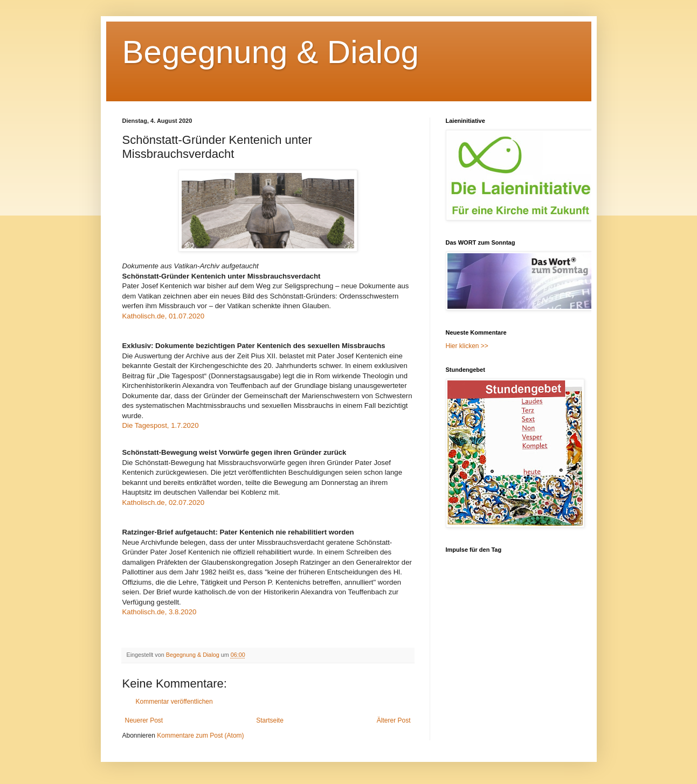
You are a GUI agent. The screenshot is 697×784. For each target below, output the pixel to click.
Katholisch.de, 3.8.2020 (160, 612)
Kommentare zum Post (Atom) (200, 736)
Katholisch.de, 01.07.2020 (164, 316)
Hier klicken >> (467, 346)
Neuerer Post (144, 720)
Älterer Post (394, 720)
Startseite (270, 720)
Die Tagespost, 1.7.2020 (161, 425)
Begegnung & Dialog (271, 52)
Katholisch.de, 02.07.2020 (164, 502)
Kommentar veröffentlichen (174, 702)
